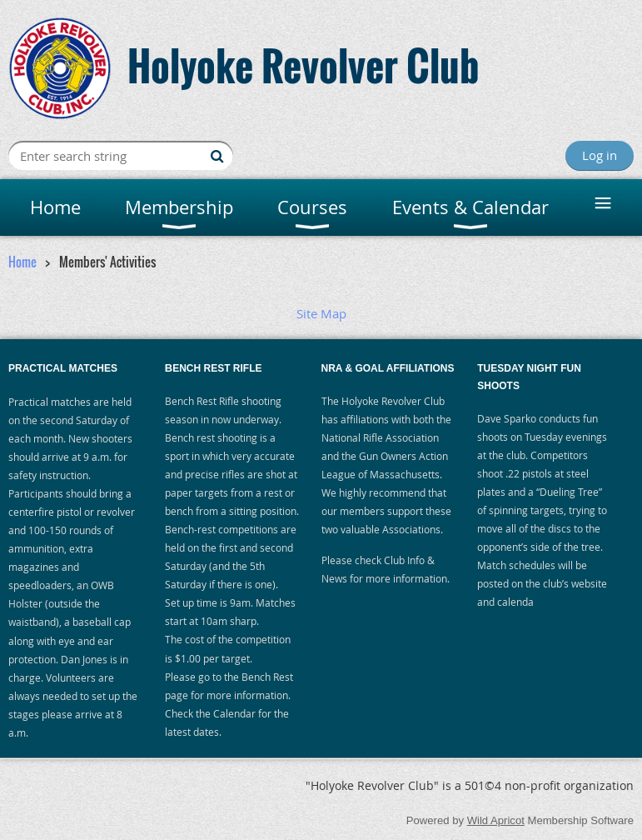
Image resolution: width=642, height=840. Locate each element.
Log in (600, 155)
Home (22, 262)
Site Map (321, 313)
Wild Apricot (496, 820)
